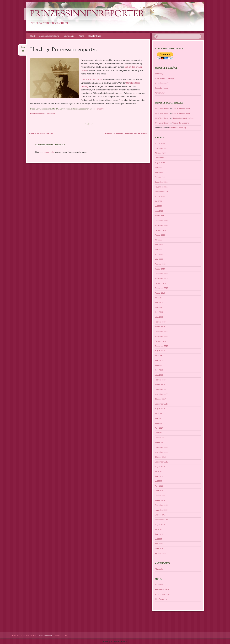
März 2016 (159, 491)
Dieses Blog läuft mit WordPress (23, 635)
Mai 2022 (158, 167)
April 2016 (159, 486)
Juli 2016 (158, 471)
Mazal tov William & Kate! (41, 133)
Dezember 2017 (161, 389)
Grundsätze (69, 36)
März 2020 (159, 259)
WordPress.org (161, 599)
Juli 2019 (158, 298)
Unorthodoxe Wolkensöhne (183, 118)
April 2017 (159, 428)
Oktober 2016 (160, 457)
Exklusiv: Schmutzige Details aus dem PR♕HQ (126, 133)
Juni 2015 (159, 534)
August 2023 (160, 143)
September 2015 (161, 520)
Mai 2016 (158, 481)
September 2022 (161, 158)
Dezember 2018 (161, 332)
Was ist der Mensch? (181, 123)
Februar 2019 (160, 322)
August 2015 (160, 525)
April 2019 (159, 312)
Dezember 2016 (161, 447)
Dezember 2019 (161, 274)
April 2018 (159, 370)
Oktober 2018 (160, 341)
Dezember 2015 (161, 505)
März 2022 (159, 172)
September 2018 (161, 346)
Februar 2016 (160, 496)
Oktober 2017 (160, 399)
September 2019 (161, 288)
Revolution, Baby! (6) (178, 128)
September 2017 (161, 404)
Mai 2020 (158, 249)
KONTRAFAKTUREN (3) (165, 78)
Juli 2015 (158, 529)
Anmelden (159, 585)
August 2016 (160, 467)
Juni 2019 (159, 303)
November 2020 (161, 225)
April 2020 (159, 254)
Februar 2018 (160, 380)
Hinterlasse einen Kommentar (43, 114)
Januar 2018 (160, 385)
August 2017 (160, 409)
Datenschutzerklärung (49, 36)
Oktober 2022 (160, 153)
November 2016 (161, 452)
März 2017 (159, 433)
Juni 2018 (159, 360)
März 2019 (159, 317)
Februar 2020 (160, 264)
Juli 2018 (158, 356)
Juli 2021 (158, 201)
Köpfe (81, 36)
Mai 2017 (158, 423)
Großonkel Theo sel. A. (92, 80)
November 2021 (161, 187)
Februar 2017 (160, 438)
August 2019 (160, 293)
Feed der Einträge (162, 589)
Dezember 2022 (161, 148)
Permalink (100, 109)
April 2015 (159, 544)
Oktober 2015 (160, 515)
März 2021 (159, 211)
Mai (23, 49)
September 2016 (161, 462)
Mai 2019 (158, 307)
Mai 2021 (158, 206)
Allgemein (159, 569)
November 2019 (161, 278)
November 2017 (161, 394)
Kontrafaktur (160, 93)
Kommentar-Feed (162, 594)
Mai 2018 (158, 365)
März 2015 (159, 549)
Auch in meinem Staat (181, 109)
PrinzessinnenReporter (87, 14)
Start (33, 36)
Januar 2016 (160, 500)
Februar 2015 (160, 553)
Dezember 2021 (161, 182)
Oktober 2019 (160, 283)
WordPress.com (61, 635)
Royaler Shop (95, 36)
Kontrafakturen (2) (162, 83)
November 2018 (161, 336)
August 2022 (160, 163)
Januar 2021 (160, 216)
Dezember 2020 (161, 221)
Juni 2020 (159, 245)
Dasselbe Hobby (161, 88)
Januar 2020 (160, 269)
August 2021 (160, 196)
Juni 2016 (159, 476)
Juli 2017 (158, 414)
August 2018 (160, 351)
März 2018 (159, 375)
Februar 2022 (160, 177)
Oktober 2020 (160, 230)
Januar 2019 (160, 327)
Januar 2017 (160, 442)
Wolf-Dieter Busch (162, 109)
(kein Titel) (159, 74)
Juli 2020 (158, 240)
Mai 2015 (158, 539)
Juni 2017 (159, 418)
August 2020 (160, 235)
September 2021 (161, 192)
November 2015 (161, 510)
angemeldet (49, 152)
